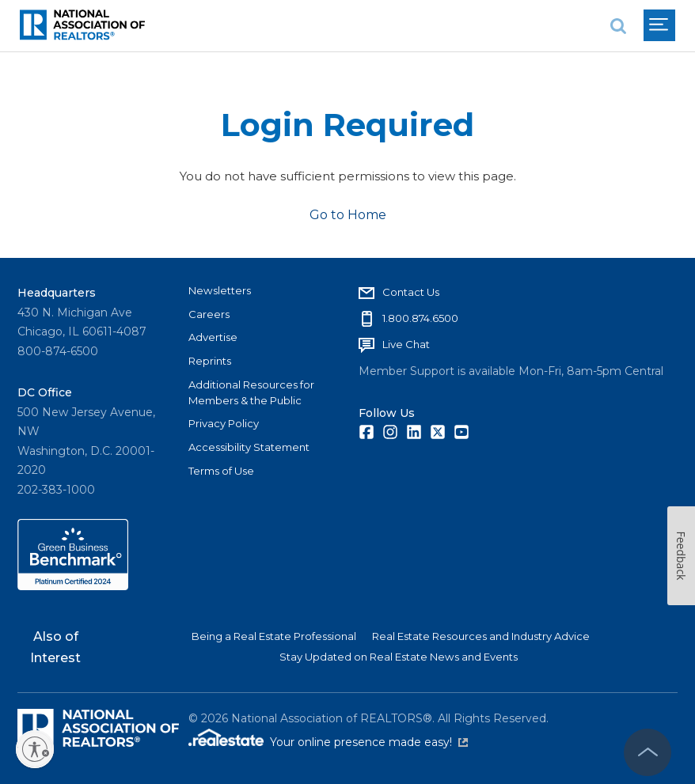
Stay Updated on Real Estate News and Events (399, 657)
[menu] (659, 25)
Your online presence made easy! (369, 742)
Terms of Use (221, 471)
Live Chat (406, 344)
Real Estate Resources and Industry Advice (481, 636)
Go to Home (348, 215)
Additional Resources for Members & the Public (251, 392)
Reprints (210, 361)
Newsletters (220, 290)
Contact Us (411, 292)
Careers (209, 314)
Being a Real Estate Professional (274, 636)
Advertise (213, 337)
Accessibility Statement (249, 447)
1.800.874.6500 (420, 318)
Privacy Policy (224, 423)
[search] (618, 26)
